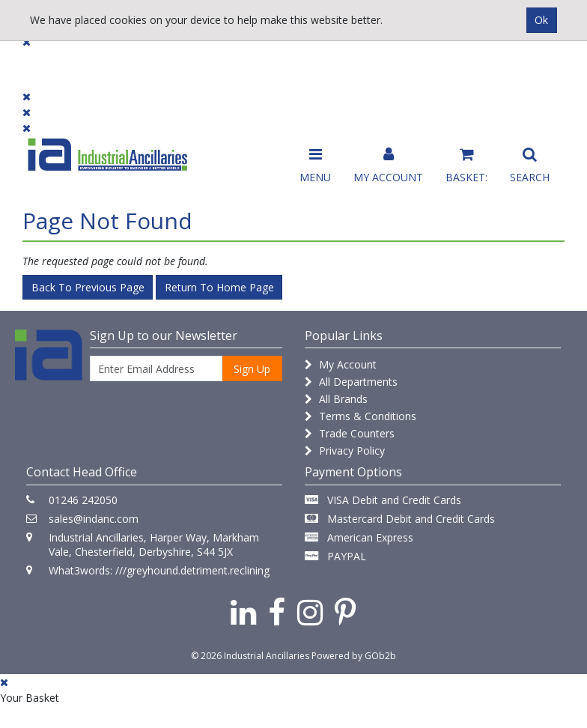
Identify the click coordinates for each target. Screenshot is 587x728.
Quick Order (529, 69)
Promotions (343, 62)
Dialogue (124, 62)
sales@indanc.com (94, 519)
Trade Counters (350, 433)
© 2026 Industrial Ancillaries (250, 656)
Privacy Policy (345, 451)
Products (52, 62)
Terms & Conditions (361, 416)
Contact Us (259, 62)
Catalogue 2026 (436, 69)
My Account (341, 364)
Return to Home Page (219, 287)
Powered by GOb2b (354, 656)
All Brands (336, 399)
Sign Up (252, 369)
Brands (189, 62)
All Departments (351, 382)
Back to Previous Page (88, 287)
